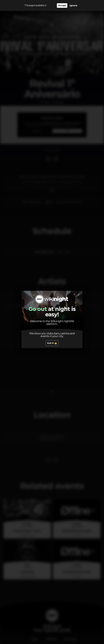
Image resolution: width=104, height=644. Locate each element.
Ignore (73, 6)
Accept (62, 6)
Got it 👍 (52, 343)
